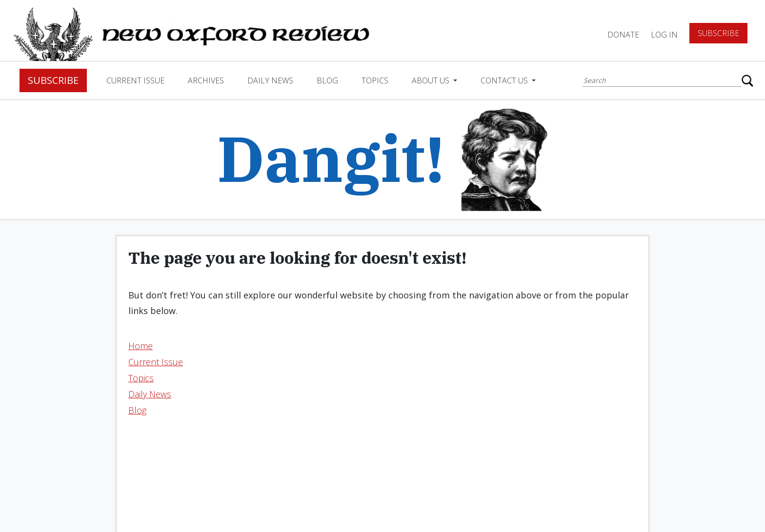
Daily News (270, 80)
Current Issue (135, 80)
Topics (375, 80)
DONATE (623, 35)
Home (141, 346)
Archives (206, 80)
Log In (664, 35)
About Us (432, 80)
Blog (327, 80)
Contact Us (505, 80)
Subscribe (718, 33)
